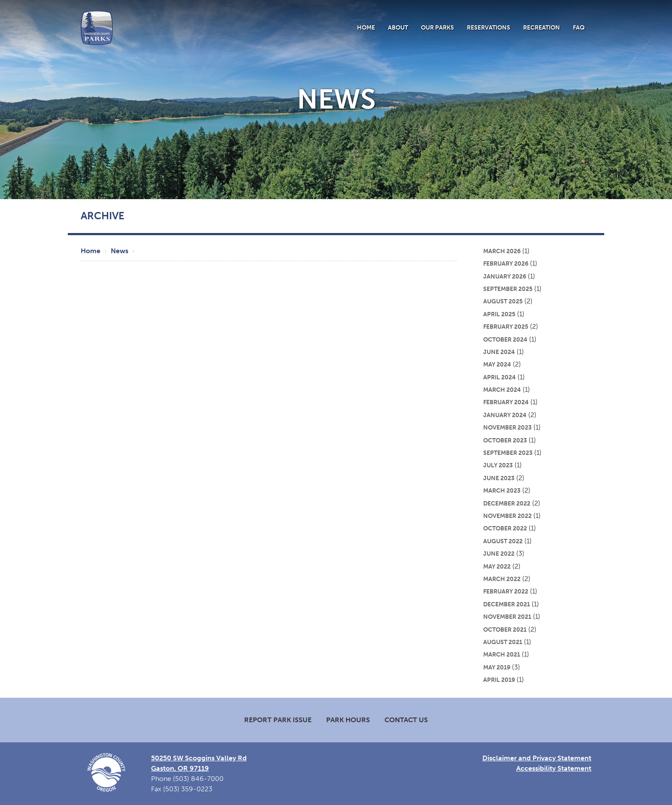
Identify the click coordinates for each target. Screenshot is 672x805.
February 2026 (506, 263)
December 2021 (507, 604)
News (120, 251)
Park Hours (348, 720)
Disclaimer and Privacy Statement (537, 758)
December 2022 (507, 503)
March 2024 (502, 390)
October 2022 (505, 528)
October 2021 (505, 629)
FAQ (579, 27)
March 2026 (502, 251)
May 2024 (497, 364)
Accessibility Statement (554, 768)
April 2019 (499, 680)
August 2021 (503, 642)
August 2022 (503, 541)
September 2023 (508, 453)
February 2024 (506, 402)
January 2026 (505, 276)
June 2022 (499, 554)
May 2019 (497, 667)
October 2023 (505, 440)
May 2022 (497, 566)
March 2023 (502, 490)
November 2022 (507, 516)
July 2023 (498, 465)
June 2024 (499, 352)
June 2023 (499, 478)
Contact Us (406, 720)
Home (366, 27)
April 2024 (499, 377)
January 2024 (505, 415)
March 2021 (502, 654)
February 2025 (506, 327)
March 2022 (502, 579)
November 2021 (507, 617)
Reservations (489, 27)
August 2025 (503, 301)
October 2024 (505, 339)
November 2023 (507, 427)
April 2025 (499, 314)
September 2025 (508, 289)
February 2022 (506, 591)
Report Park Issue (278, 720)
